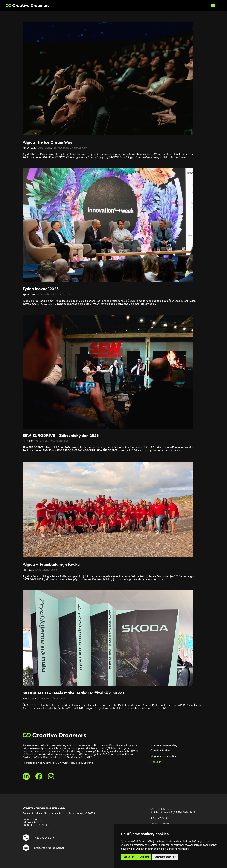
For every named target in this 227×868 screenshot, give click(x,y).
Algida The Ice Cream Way (48, 143)
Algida (54, 570)
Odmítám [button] (144, 857)
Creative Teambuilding (164, 745)
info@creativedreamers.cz (48, 848)
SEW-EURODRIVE (60, 441)
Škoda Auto (59, 699)
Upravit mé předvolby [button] (165, 857)
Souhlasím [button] (129, 857)
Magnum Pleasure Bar (163, 756)
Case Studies (44, 148)
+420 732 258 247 (44, 838)
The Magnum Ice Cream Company (70, 148)
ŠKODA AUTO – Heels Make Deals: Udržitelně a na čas (74, 693)
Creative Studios (160, 751)
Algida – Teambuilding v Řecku (51, 564)
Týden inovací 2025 (41, 289)
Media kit (156, 762)
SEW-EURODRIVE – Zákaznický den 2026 (61, 436)
